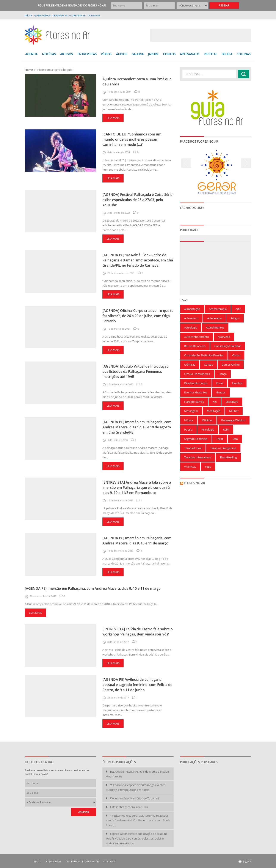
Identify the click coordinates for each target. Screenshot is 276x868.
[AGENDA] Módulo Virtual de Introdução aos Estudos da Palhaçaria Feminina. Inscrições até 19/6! (136, 371)
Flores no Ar (194, 483)
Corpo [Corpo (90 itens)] (236, 355)
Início (28, 15)
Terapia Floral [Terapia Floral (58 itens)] (193, 448)
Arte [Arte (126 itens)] (238, 309)
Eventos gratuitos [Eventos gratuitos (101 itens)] (196, 392)
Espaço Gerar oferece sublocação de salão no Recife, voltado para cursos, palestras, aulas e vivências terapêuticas (137, 838)
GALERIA (138, 54)
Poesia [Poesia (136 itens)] (188, 429)
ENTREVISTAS (87, 54)
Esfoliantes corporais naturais (129, 807)
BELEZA (227, 54)
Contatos (94, 15)
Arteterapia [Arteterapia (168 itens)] (214, 318)
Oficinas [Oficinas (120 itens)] (207, 420)
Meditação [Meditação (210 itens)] (214, 411)
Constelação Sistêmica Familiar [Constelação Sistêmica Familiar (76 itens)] (204, 355)
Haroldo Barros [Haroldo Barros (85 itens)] (194, 402)
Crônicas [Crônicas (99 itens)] (190, 365)
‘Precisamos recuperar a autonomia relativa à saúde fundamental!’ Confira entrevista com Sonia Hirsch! (138, 820)
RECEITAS (211, 54)
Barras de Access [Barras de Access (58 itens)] (195, 346)
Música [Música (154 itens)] (189, 420)
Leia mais (113, 118)
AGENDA (31, 54)
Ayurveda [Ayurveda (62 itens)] (224, 337)
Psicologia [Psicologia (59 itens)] (208, 429)
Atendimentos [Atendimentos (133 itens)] (215, 327)
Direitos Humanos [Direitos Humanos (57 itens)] (196, 383)
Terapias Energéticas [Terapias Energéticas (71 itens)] (223, 448)
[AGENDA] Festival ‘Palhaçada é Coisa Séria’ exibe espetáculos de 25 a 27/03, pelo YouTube (138, 200)
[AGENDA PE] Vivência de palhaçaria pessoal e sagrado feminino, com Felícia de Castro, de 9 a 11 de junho (137, 685)
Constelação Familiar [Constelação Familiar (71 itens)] (228, 346)
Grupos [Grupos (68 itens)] (221, 392)
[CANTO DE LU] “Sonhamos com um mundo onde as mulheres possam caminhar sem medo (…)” (132, 139)
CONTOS (169, 54)
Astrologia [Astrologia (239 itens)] (191, 327)
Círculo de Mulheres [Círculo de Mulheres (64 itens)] (197, 374)
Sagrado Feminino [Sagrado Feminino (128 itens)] (196, 439)
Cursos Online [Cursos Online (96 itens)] (231, 365)
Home (29, 70)
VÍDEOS (106, 54)
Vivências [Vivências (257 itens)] (190, 467)
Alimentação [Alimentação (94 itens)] (192, 309)
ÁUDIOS (122, 54)
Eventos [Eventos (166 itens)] (237, 383)
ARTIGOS (67, 54)
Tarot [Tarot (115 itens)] (220, 439)
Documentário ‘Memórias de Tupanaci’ (135, 798)
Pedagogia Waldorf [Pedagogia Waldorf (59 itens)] (233, 420)
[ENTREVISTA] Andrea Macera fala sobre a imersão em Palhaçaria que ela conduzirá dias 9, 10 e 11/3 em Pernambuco (137, 487)
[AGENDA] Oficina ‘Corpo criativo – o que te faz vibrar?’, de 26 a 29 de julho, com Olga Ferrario (138, 316)
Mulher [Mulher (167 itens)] (234, 411)
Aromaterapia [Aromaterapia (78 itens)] (218, 309)
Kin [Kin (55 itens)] (215, 402)
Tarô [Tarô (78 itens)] (235, 439)
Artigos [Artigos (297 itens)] (235, 318)
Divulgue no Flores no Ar (69, 15)
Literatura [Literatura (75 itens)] (232, 402)
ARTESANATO (190, 54)
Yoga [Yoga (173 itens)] (208, 467)
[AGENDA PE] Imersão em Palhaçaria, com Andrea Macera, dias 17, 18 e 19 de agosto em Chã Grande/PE (137, 427)
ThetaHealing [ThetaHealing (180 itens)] (228, 457)
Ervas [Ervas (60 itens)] (220, 383)
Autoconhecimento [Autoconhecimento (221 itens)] (197, 337)
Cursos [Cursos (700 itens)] (208, 365)
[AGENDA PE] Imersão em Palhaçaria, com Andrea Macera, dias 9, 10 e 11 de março (93, 588)
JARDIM (153, 54)
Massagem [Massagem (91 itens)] (191, 411)
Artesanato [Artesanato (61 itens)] (191, 318)
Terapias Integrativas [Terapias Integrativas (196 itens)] (198, 457)
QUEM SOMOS (42, 15)
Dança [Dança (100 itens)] (223, 374)
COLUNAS (244, 54)
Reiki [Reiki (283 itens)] (226, 429)
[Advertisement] (201, 35)
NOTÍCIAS (49, 54)
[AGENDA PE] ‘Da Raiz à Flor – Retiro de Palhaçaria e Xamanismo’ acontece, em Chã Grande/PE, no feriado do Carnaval (138, 260)
